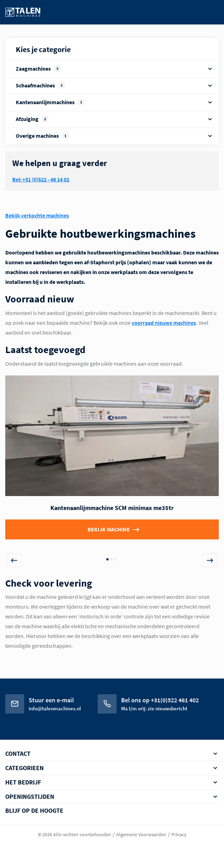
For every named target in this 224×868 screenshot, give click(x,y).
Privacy (179, 834)
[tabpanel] (112, 464)
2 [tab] (111, 559)
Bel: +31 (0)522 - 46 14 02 (41, 179)
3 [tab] (115, 559)
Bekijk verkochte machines (37, 215)
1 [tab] (107, 559)
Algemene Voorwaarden (141, 834)
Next (210, 560)
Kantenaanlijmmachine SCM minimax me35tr (112, 508)
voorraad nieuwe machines (164, 323)
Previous (14, 560)
